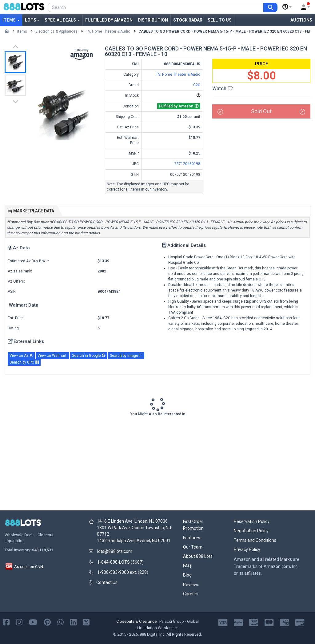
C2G (197, 85)
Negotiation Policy (251, 531)
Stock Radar (188, 20)
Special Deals (62, 20)
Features (192, 538)
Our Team (193, 547)
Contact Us (107, 582)
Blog (187, 575)
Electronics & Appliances (56, 31)
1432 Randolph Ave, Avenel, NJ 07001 (134, 541)
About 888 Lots (198, 556)
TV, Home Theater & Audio (108, 31)
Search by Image (126, 356)
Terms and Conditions (255, 540)
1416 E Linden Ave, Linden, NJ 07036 (132, 521)
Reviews (191, 585)
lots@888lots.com (115, 551)
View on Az (21, 356)
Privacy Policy (247, 549)
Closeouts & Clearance (136, 621)
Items (11, 20)
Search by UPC (24, 362)
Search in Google (89, 356)
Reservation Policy (252, 521)
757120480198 (187, 164)
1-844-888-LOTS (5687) (120, 562)
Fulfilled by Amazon (109, 20)
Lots (32, 20)
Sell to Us (220, 20)
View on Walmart (52, 356)
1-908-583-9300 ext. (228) (123, 572)
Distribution (153, 20)
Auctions (301, 20)
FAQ (187, 566)
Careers (191, 594)
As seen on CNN (24, 567)
